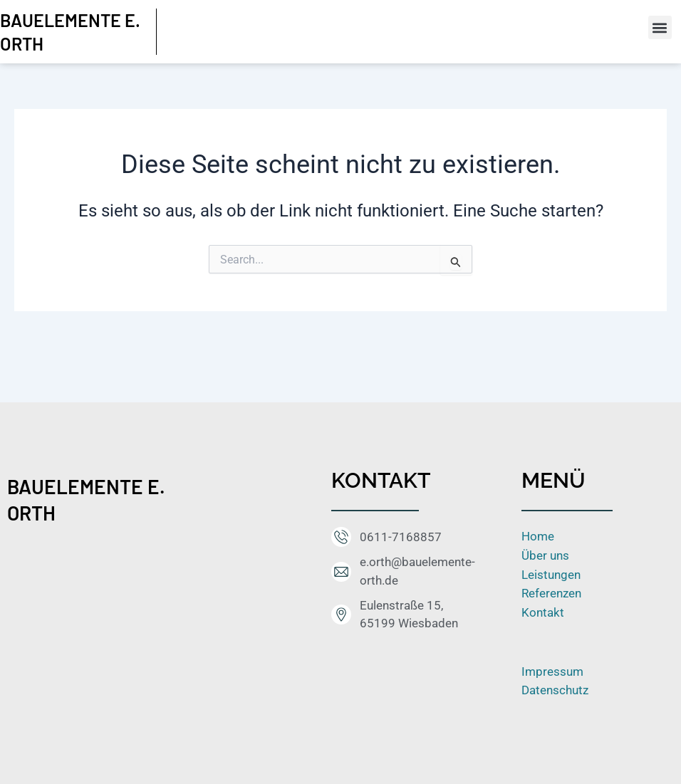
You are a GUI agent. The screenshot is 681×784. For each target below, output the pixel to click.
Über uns (545, 555)
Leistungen (551, 574)
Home (538, 536)
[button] (660, 27)
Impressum (552, 671)
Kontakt (543, 612)
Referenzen (551, 593)
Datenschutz (555, 689)
